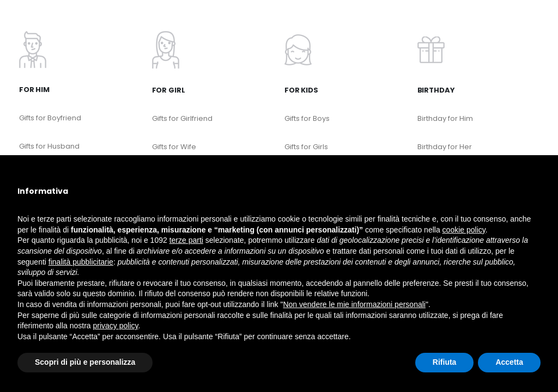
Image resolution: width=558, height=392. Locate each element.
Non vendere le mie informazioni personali (354, 304)
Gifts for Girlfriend (182, 118)
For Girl (169, 90)
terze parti (186, 240)
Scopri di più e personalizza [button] (85, 362)
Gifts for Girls (306, 147)
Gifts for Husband (49, 146)
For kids (301, 90)
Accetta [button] (509, 362)
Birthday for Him (445, 118)
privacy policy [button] (116, 326)
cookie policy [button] (464, 230)
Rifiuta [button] (445, 362)
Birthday (436, 90)
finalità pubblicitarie (81, 262)
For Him (34, 90)
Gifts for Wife (174, 147)
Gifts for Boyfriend (50, 118)
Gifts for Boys (307, 118)
